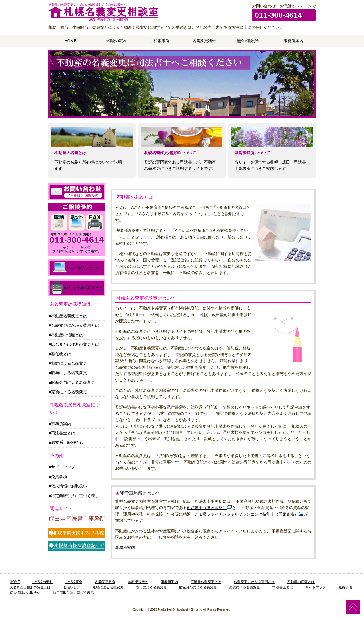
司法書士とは (63, 433)
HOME (71, 41)
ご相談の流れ (115, 41)
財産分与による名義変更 (73, 382)
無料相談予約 (249, 41)
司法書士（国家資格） (207, 508)
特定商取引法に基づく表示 (75, 496)
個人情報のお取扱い (69, 486)
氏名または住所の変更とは (75, 344)
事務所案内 (293, 41)
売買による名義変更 (69, 392)
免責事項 (59, 477)
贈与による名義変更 (69, 373)
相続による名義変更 (69, 363)
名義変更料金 (204, 41)
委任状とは (61, 354)
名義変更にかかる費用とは (75, 325)
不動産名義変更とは (69, 316)
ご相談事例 (160, 41)
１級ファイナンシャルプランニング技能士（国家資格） (249, 514)
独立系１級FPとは (68, 442)
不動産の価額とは (67, 335)
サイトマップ (63, 467)
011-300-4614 (278, 15)
